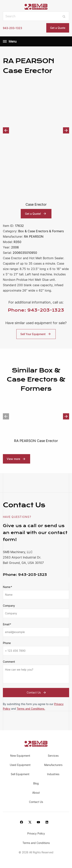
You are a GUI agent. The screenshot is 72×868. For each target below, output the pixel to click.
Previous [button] (6, 130)
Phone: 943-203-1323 (36, 310)
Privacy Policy (36, 833)
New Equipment (20, 756)
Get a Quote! (36, 214)
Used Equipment (20, 765)
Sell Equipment (20, 774)
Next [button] (66, 130)
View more (13, 459)
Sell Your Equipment (36, 334)
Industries (53, 774)
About (36, 793)
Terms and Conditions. (31, 709)
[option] (36, 130)
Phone (7, 643)
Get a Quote (58, 28)
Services (53, 756)
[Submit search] (64, 16)
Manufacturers (53, 765)
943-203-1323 (12, 28)
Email (7, 624)
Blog (36, 783)
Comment (9, 662)
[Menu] (5, 41)
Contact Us (37, 693)
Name (7, 587)
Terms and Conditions (36, 843)
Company (9, 606)
